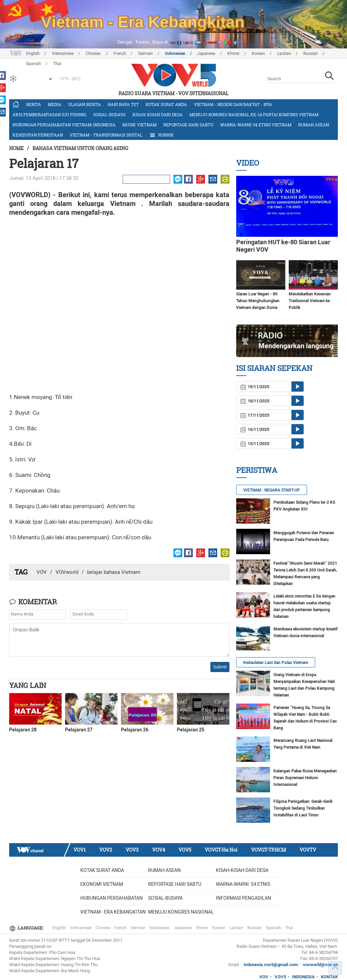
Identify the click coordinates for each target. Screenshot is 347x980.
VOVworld (67, 572)
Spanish (273, 928)
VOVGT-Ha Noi (221, 850)
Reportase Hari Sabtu (188, 125)
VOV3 (132, 850)
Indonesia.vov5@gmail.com (271, 965)
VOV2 (106, 850)
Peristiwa (257, 470)
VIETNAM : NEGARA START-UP (272, 490)
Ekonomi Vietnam (102, 884)
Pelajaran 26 (135, 730)
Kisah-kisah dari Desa (158, 114)
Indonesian (175, 54)
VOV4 (159, 850)
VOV (42, 572)
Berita (34, 104)
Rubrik (161, 135)
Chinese (94, 54)
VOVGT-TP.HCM (269, 850)
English (33, 54)
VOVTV (308, 850)
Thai (289, 928)
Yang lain (28, 685)
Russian (311, 54)
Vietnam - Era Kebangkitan (113, 912)
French (120, 54)
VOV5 (185, 850)
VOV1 (80, 850)
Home (16, 148)
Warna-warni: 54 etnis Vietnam (256, 125)
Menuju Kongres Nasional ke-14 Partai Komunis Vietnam (254, 114)
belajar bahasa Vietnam (114, 572)
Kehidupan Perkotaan (38, 135)
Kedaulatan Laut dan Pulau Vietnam (276, 663)
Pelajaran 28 (23, 730)
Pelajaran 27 (79, 730)
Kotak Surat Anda (166, 104)
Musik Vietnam (139, 125)
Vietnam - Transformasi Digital (106, 135)
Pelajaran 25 (191, 730)
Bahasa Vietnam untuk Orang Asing (80, 148)
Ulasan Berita (85, 104)
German (146, 54)
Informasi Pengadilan (243, 898)
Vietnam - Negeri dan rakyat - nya (233, 104)
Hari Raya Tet (123, 104)
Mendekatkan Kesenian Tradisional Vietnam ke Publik (310, 301)
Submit (220, 667)
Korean (258, 54)
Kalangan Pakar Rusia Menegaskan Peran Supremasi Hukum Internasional (305, 778)
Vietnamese (63, 54)
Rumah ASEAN (314, 125)
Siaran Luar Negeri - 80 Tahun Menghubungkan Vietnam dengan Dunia (258, 301)
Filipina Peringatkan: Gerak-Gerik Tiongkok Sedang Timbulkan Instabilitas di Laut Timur (303, 808)
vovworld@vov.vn (320, 965)
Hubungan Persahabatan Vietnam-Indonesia (64, 125)
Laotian (284, 54)
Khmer (233, 54)
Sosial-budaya (109, 114)
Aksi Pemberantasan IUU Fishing (49, 114)
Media (55, 104)
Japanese (206, 54)
